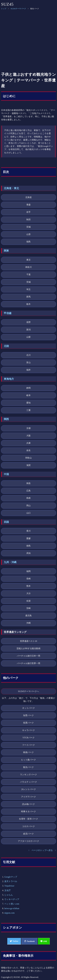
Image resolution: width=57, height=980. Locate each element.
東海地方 (9, 379)
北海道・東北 (11, 188)
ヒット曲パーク (28, 760)
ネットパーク (28, 708)
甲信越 (8, 313)
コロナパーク (28, 826)
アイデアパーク (28, 797)
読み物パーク (28, 804)
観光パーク (28, 767)
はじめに (9, 96)
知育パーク (28, 715)
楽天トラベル (11, 881)
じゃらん (9, 895)
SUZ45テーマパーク (18, 9)
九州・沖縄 (10, 562)
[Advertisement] (28, 41)
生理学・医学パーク (28, 819)
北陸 (6, 346)
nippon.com (9, 913)
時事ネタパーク (28, 811)
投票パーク (28, 723)
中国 (6, 474)
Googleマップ (11, 877)
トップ (4, 9)
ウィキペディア (12, 899)
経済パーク (28, 834)
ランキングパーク (28, 775)
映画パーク (28, 752)
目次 (6, 172)
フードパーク (28, 745)
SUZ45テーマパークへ (29, 691)
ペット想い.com (12, 904)
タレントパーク (28, 789)
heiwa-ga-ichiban (12, 908)
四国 (6, 522)
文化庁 (8, 890)
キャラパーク (28, 730)
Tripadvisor (9, 886)
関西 (6, 419)
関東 (6, 251)
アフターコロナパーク (28, 841)
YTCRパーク (28, 738)
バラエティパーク (28, 782)
